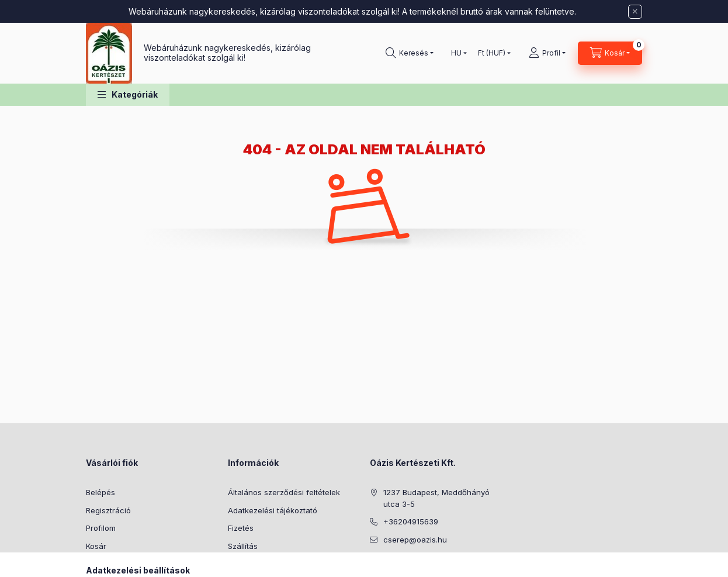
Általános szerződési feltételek (284, 492)
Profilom (101, 528)
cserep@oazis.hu (415, 540)
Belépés (100, 492)
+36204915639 (411, 521)
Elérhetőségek (254, 564)
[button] (128, 95)
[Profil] (547, 53)
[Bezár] (635, 12)
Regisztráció (108, 510)
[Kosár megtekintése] (610, 53)
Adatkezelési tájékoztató (273, 510)
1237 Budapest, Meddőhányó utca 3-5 (436, 498)
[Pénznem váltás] (492, 53)
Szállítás (243, 546)
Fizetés (241, 528)
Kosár (96, 546)
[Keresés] (410, 53)
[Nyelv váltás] (456, 53)
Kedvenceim (108, 564)
